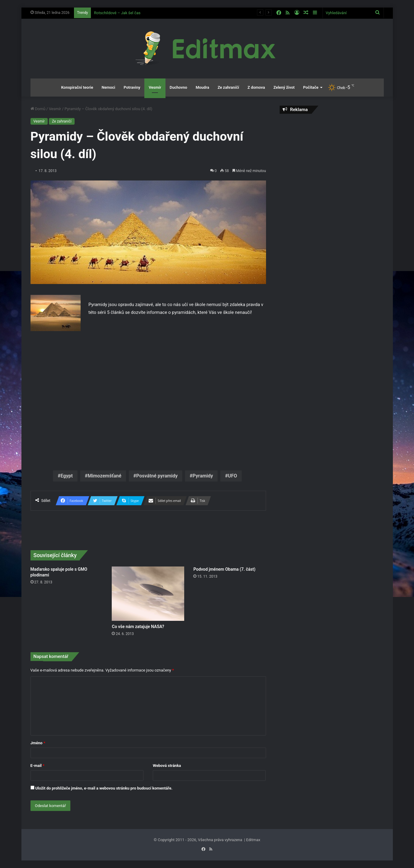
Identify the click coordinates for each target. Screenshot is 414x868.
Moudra (202, 87)
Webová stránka (167, 766)
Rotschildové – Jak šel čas (117, 13)
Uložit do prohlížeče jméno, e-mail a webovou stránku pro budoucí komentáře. (104, 788)
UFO (233, 476)
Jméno (38, 743)
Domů (38, 109)
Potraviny (132, 87)
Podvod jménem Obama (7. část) (224, 569)
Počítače (311, 87)
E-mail (38, 766)
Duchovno (178, 87)
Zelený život (284, 87)
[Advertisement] (332, 162)
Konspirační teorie (77, 87)
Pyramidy (203, 476)
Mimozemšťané (104, 476)
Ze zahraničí (228, 87)
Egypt (67, 476)
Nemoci (108, 87)
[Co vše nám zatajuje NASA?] (148, 594)
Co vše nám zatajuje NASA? (138, 627)
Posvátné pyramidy (157, 476)
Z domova (256, 87)
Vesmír (155, 87)
